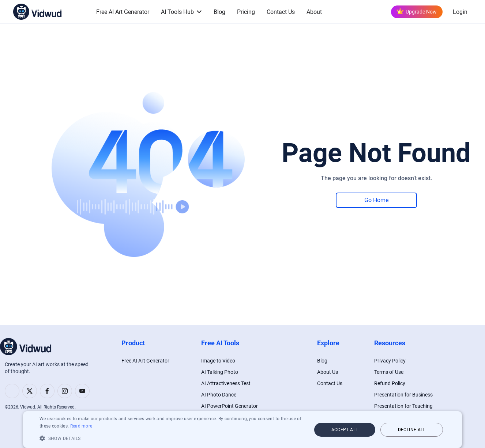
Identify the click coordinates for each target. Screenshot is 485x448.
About (314, 12)
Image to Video (218, 361)
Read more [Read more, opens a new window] (81, 426)
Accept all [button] (345, 430)
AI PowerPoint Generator (230, 406)
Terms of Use (389, 372)
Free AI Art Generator (123, 12)
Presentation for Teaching (403, 406)
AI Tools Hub (177, 12)
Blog (219, 12)
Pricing (246, 12)
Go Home (376, 200)
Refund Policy (390, 383)
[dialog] (242, 430)
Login (460, 12)
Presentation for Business (403, 395)
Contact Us (281, 12)
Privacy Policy (390, 361)
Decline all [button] (412, 430)
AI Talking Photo (220, 372)
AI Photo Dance (219, 395)
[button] (171, 438)
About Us (328, 372)
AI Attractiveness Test (226, 383)
